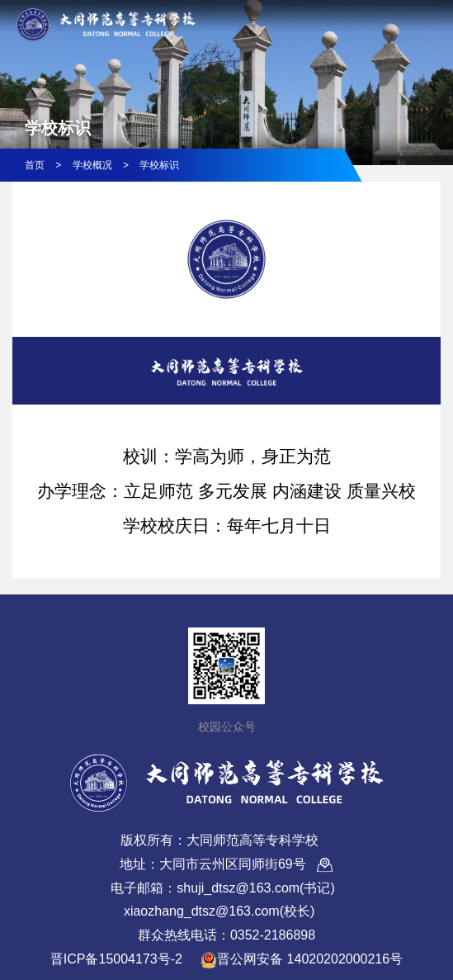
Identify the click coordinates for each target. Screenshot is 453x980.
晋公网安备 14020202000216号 (302, 960)
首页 (35, 165)
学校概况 (92, 165)
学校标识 (159, 165)
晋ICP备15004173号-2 (116, 959)
